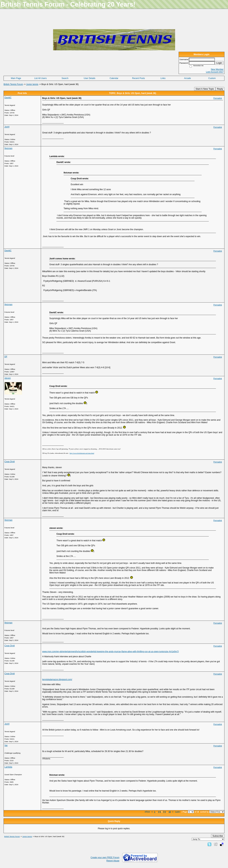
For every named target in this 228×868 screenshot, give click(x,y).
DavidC (8, 98)
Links (163, 78)
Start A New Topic (205, 89)
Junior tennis (32, 84)
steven (8, 378)
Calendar (114, 78)
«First (147, 812)
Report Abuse (113, 861)
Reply (220, 89)
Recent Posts (138, 78)
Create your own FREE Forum (105, 858)
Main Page (16, 78)
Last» (178, 812)
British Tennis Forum (13, 84)
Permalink (218, 98)
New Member (217, 69)
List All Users (41, 78)
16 (170, 812)
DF (6, 357)
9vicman (8, 148)
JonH (7, 127)
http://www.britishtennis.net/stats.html (82, 453)
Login (219, 63)
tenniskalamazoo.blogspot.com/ (57, 679)
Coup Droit (10, 462)
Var (6, 745)
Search (65, 78)
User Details (90, 78)
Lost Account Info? (215, 72)
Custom (212, 78)
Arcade (188, 78)
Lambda (8, 767)
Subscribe (218, 836)
